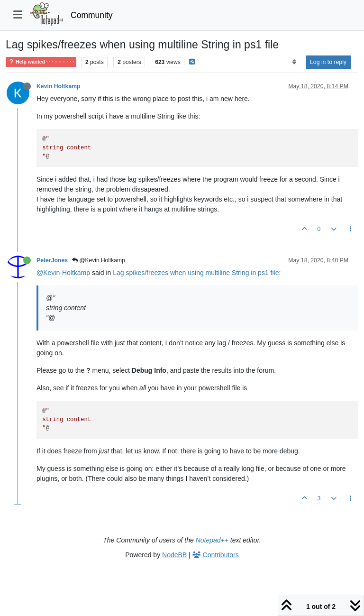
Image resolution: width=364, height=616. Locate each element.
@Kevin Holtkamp (99, 260)
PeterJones (52, 260)
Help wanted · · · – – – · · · (41, 62)
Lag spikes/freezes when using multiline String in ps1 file (196, 273)
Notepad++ (212, 540)
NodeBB (174, 555)
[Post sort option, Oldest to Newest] (294, 62)
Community (92, 15)
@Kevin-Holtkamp (63, 273)
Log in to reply (328, 62)
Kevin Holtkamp (59, 86)
